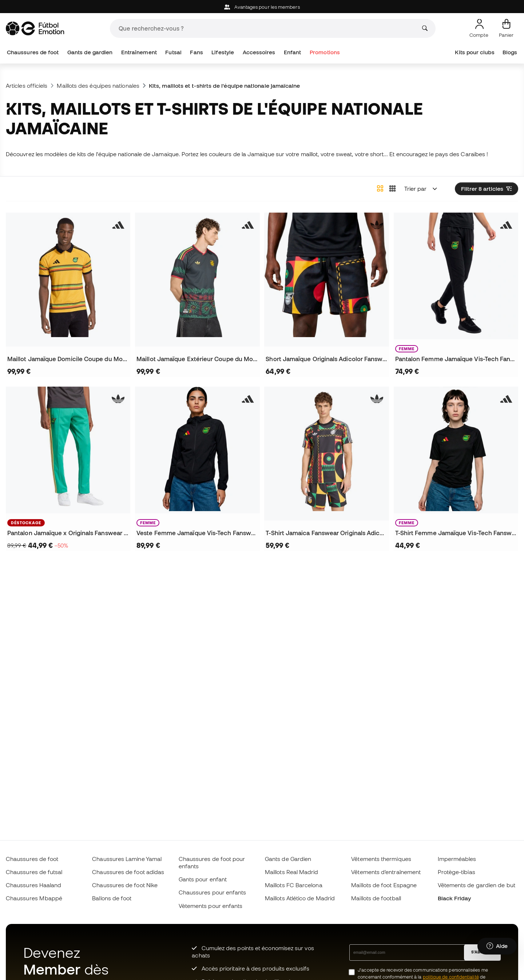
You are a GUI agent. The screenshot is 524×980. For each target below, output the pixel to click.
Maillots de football (376, 898)
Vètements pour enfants (211, 906)
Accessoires (259, 52)
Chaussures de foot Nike (125, 885)
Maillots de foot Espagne (384, 885)
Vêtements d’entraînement (386, 872)
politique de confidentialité (451, 977)
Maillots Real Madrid (292, 872)
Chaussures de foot (33, 52)
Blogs (510, 52)
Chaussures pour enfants (213, 892)
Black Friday (454, 898)
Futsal (173, 52)
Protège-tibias (456, 872)
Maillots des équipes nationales (98, 86)
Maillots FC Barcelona (294, 885)
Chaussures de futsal (34, 872)
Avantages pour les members (262, 7)
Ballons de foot (112, 898)
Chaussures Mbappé (34, 898)
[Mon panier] (506, 28)
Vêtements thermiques (381, 859)
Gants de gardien (90, 52)
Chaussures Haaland (33, 885)
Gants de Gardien (288, 859)
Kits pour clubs (475, 52)
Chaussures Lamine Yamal (127, 859)
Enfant (292, 52)
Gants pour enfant (203, 879)
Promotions (325, 52)
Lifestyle (223, 52)
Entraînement (139, 52)
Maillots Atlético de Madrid (300, 898)
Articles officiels (27, 86)
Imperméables (457, 859)
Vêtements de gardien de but (477, 885)
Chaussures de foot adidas (128, 872)
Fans (196, 52)
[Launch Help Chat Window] (497, 946)
